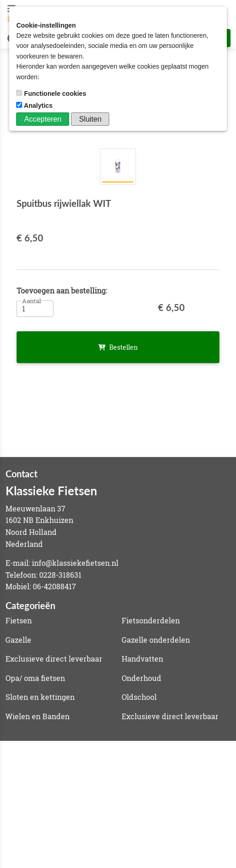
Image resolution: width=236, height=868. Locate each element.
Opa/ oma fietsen (35, 678)
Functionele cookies (52, 94)
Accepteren (43, 119)
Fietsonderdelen (151, 620)
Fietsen (19, 620)
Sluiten (90, 119)
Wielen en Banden (38, 716)
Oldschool (139, 697)
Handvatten (142, 659)
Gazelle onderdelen (156, 640)
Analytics (35, 106)
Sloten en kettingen (40, 697)
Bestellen (118, 347)
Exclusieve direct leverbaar (54, 659)
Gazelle (18, 640)
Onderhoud (142, 678)
